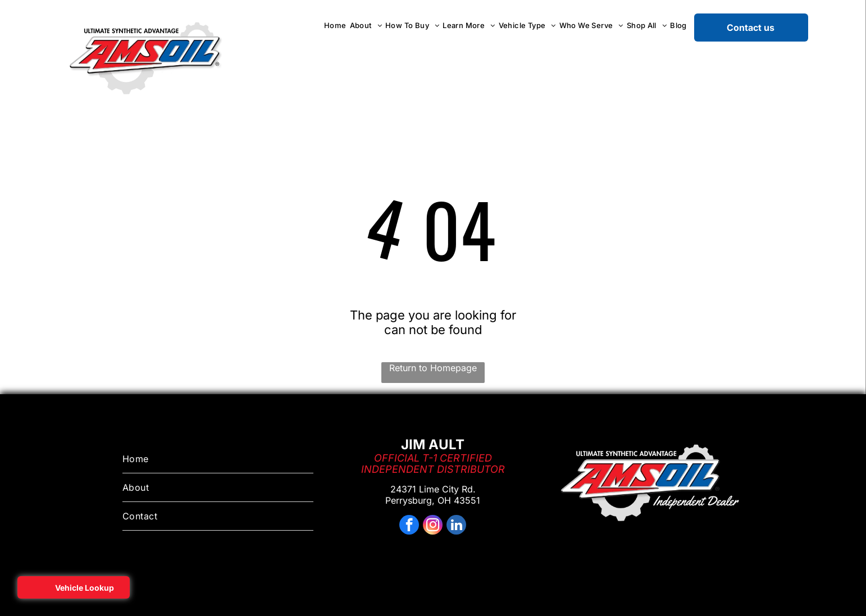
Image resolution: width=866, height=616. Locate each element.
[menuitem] (335, 25)
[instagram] (433, 526)
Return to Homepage (433, 368)
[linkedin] (456, 526)
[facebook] (409, 526)
